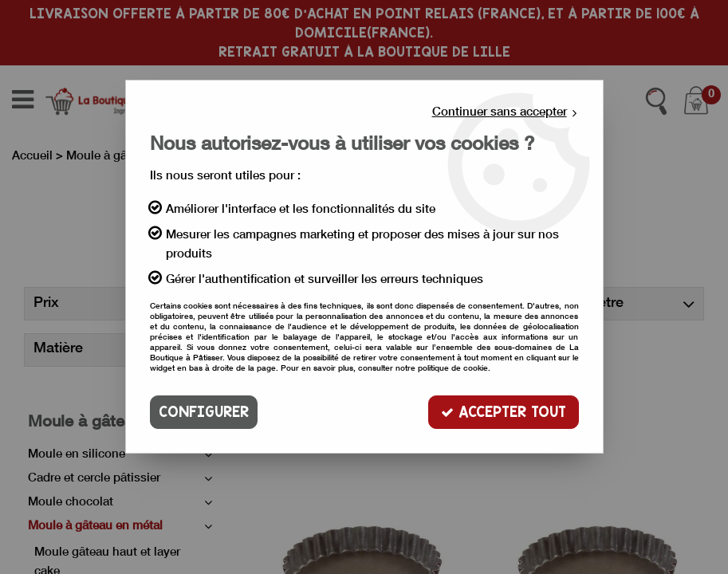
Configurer (204, 412)
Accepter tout (504, 412)
